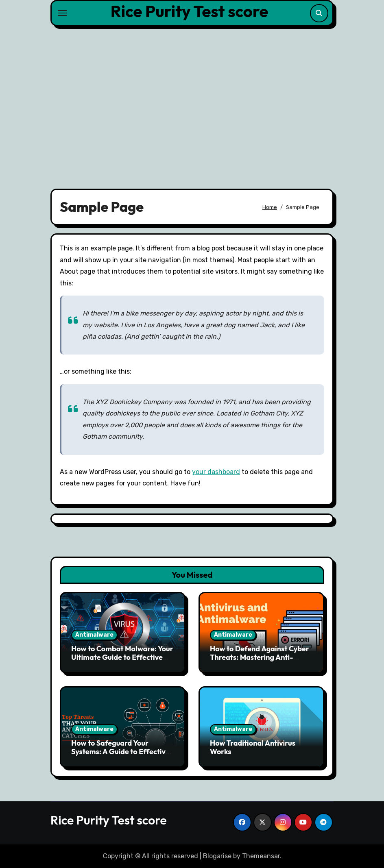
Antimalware (94, 635)
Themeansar (261, 856)
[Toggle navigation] (62, 13)
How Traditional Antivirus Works (253, 747)
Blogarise (217, 856)
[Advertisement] (193, 102)
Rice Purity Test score (190, 11)
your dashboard (216, 472)
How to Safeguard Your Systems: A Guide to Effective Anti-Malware (120, 752)
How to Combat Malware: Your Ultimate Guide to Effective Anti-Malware (122, 657)
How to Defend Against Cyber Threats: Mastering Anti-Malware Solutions (260, 657)
